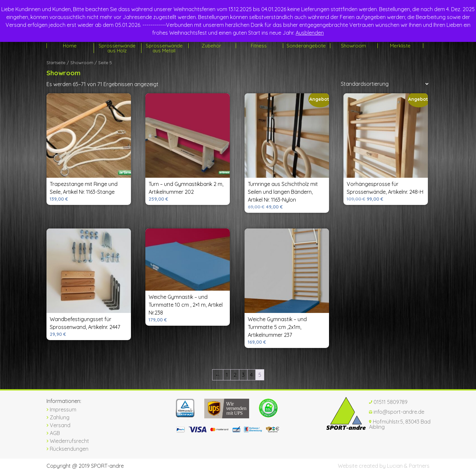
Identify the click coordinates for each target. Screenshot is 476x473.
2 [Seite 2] (235, 375)
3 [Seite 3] (243, 375)
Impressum (61, 409)
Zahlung (58, 417)
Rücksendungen (67, 449)
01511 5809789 (388, 402)
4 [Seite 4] (251, 375)
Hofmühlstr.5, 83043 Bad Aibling (400, 424)
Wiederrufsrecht (68, 441)
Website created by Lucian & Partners (384, 466)
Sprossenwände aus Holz (117, 48)
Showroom (353, 46)
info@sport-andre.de (397, 412)
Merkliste (400, 46)
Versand (58, 425)
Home (70, 46)
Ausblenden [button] (310, 33)
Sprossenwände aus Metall (164, 48)
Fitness (259, 46)
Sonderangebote (306, 46)
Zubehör (211, 46)
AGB (53, 433)
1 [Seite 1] (227, 375)
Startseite (56, 63)
